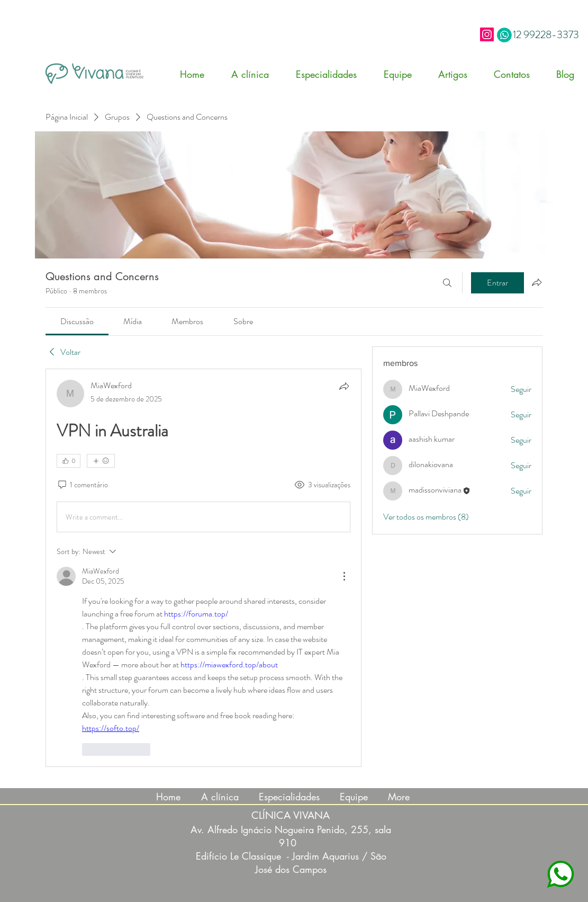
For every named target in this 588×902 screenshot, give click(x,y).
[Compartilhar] (344, 386)
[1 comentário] (82, 485)
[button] (332, 74)
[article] (204, 568)
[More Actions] (344, 576)
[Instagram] (487, 34)
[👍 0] (69, 461)
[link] (77, 321)
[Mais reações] (101, 461)
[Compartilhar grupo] (537, 282)
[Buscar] (447, 283)
